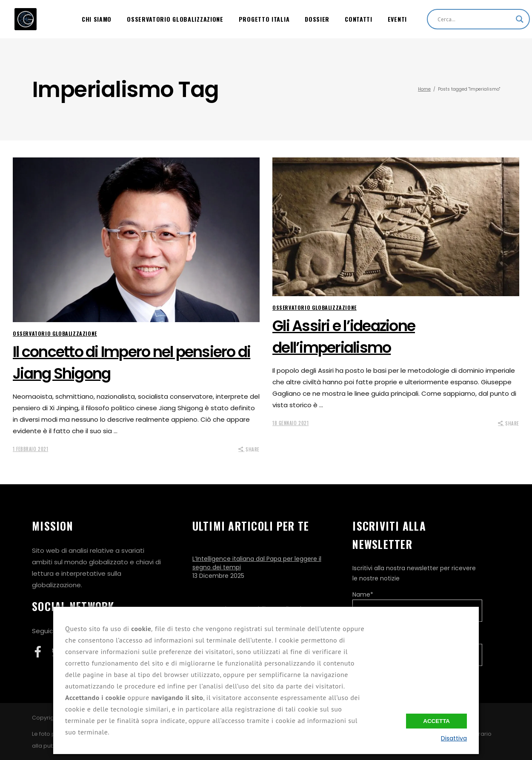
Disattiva (454, 738)
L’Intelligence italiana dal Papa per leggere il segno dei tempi (257, 563)
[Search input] (475, 19)
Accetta (436, 721)
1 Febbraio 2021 (30, 449)
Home (424, 89)
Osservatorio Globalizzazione (55, 333)
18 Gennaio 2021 (290, 423)
